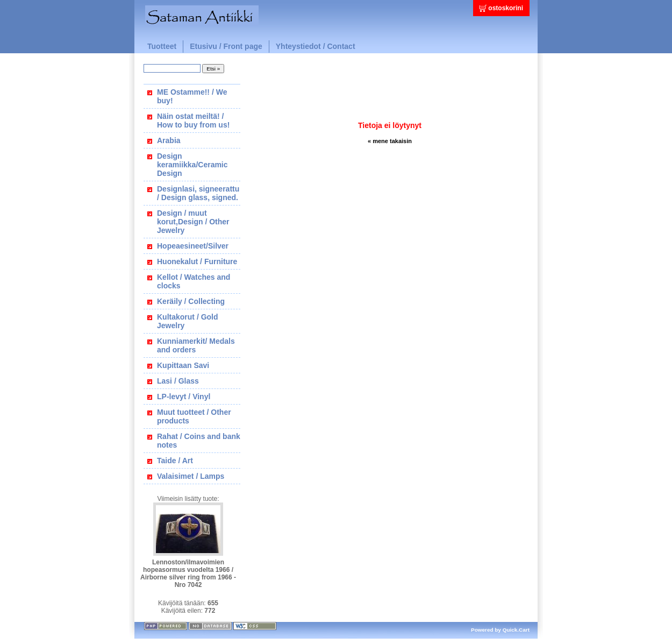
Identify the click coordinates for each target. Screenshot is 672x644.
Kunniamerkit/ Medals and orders (196, 345)
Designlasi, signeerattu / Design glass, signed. (198, 193)
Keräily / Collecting (191, 301)
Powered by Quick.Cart (500, 630)
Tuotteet (162, 46)
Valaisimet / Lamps (191, 476)
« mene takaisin (390, 141)
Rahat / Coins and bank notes (199, 441)
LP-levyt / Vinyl (184, 397)
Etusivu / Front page (226, 46)
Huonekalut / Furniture (197, 261)
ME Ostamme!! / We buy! (192, 96)
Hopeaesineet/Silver (193, 246)
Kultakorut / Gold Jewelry (188, 321)
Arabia (169, 140)
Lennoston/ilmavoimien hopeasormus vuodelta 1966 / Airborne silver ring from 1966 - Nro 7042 (188, 574)
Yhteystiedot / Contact (316, 46)
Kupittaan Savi (183, 365)
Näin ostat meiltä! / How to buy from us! (193, 121)
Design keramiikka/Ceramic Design (192, 165)
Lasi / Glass (178, 381)
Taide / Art (175, 461)
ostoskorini (506, 8)
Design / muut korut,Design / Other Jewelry (193, 222)
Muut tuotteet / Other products (194, 416)
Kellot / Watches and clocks (194, 281)
